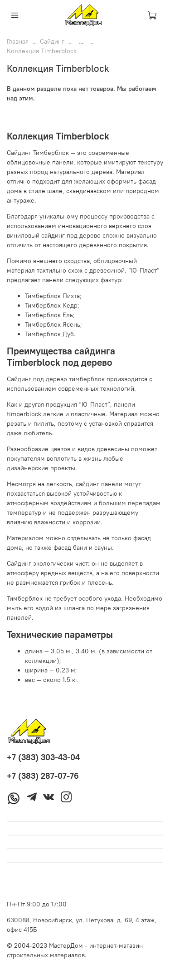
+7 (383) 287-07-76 (43, 776)
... (81, 41)
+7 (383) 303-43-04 (43, 757)
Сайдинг (52, 41)
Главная (18, 41)
